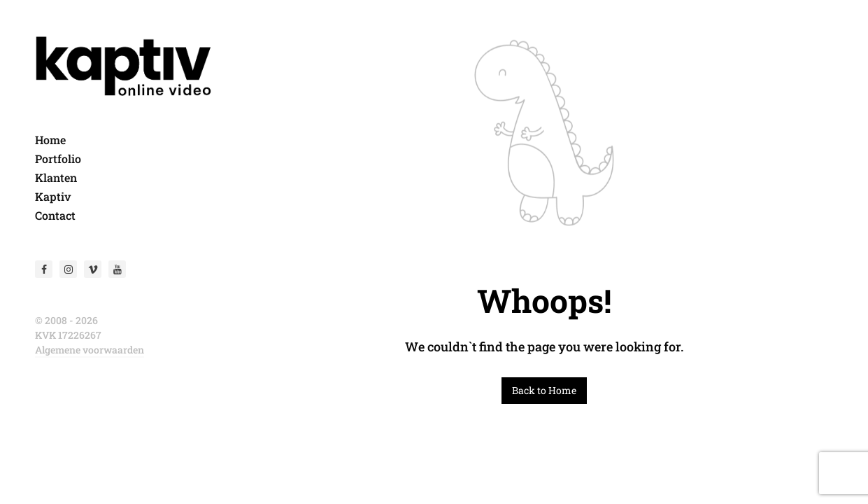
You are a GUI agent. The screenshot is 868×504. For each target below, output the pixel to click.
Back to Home (544, 390)
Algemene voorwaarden (90, 350)
